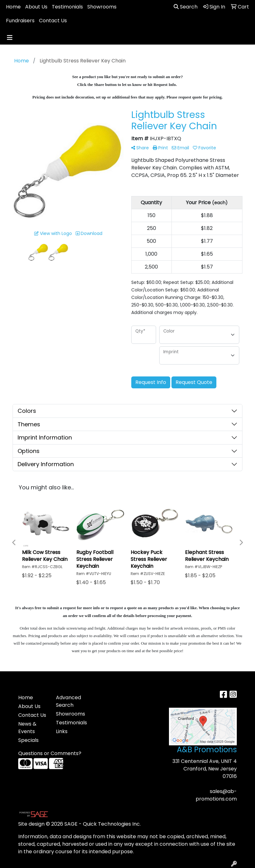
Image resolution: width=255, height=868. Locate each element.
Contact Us (53, 21)
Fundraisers (20, 21)
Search (186, 7)
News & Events (27, 728)
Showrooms (102, 7)
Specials (28, 740)
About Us (36, 7)
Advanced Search (68, 701)
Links (62, 731)
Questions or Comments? (50, 753)
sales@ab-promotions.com (216, 795)
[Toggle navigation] (10, 38)
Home (13, 7)
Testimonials (67, 7)
